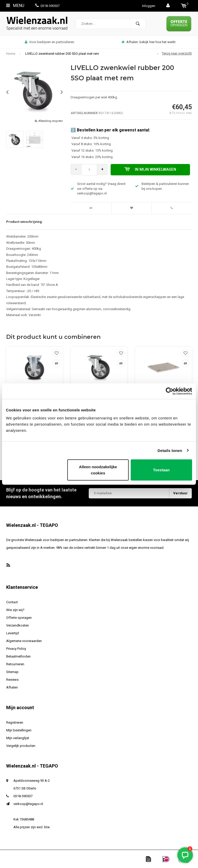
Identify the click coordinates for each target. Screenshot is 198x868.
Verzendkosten (18, 625)
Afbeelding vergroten (51, 121)
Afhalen (12, 687)
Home (11, 54)
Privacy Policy (16, 649)
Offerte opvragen (19, 618)
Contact (12, 602)
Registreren (15, 722)
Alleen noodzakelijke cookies (98, 470)
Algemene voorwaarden (24, 641)
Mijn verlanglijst (18, 738)
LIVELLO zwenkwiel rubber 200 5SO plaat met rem (62, 54)
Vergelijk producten (21, 746)
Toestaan (162, 470)
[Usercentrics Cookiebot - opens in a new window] (170, 391)
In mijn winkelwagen (151, 170)
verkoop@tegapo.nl (28, 804)
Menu (15, 6)
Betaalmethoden (18, 656)
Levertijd (13, 633)
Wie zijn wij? (15, 610)
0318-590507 (47, 6)
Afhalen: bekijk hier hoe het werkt (148, 42)
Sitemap (12, 672)
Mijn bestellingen (19, 730)
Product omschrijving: (24, 222)
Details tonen (170, 450)
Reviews (12, 680)
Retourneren (15, 664)
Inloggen (149, 6)
